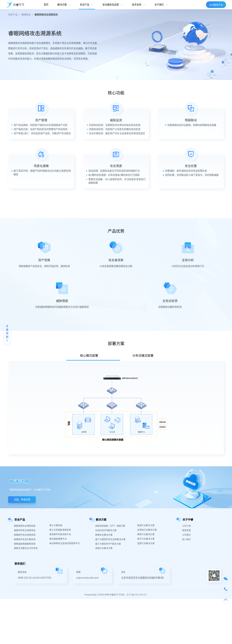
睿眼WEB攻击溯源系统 (25, 530)
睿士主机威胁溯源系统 (60, 530)
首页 (46, 4)
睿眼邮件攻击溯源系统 (25, 535)
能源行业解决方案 (146, 525)
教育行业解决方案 (146, 534)
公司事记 (186, 535)
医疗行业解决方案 (146, 539)
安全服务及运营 (111, 4)
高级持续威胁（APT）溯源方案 (110, 526)
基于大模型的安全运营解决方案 (110, 539)
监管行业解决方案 (146, 543)
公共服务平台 (216, 5)
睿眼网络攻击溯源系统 (46, 14)
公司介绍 (186, 526)
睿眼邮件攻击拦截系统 (25, 539)
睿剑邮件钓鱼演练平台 (60, 534)
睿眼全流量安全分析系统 (26, 548)
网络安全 (26, 14)
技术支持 (137, 4)
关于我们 (159, 4)
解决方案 (62, 4)
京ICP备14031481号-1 (137, 595)
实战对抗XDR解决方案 (106, 530)
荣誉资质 (186, 530)
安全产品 (85, 4)
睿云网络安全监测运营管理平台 (65, 543)
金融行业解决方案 (104, 548)
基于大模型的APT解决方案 (108, 544)
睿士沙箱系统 (56, 525)
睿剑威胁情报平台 (58, 539)
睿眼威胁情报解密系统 (25, 544)
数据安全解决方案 (104, 535)
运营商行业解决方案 (147, 530)
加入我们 (186, 539)
